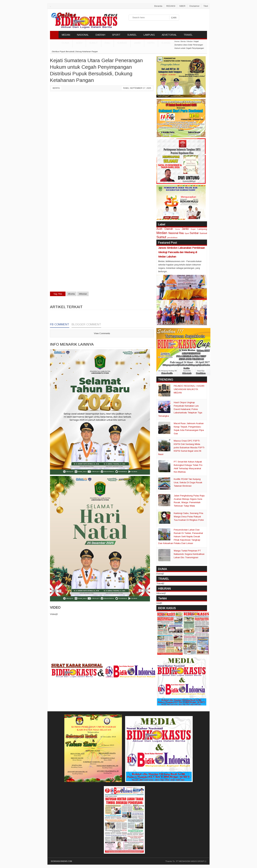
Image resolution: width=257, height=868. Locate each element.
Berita (56, 88)
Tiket (206, 6)
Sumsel (166, 43)
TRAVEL (188, 35)
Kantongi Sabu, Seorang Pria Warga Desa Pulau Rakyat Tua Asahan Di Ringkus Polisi (189, 517)
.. (50, 6)
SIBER (182, 6)
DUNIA (65, 43)
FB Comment (60, 324)
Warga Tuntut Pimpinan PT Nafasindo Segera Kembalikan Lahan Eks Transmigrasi (189, 554)
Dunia (177, 229)
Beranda (158, 6)
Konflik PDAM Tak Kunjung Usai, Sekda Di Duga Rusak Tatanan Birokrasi (188, 482)
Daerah (169, 229)
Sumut (94, 43)
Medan (162, 233)
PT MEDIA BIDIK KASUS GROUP (190, 861)
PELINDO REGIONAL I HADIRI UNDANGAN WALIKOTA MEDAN (189, 389)
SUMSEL (132, 35)
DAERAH (100, 35)
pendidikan (172, 237)
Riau (107, 43)
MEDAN (66, 35)
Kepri (151, 43)
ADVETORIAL (169, 35)
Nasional (173, 233)
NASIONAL (83, 35)
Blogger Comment (86, 324)
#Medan (83, 294)
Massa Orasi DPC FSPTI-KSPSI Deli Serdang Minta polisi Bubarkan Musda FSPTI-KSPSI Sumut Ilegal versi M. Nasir (182, 448)
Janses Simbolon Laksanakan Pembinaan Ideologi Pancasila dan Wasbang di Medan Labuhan (182, 252)
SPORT (116, 35)
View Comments (102, 333)
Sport (187, 233)
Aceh (79, 43)
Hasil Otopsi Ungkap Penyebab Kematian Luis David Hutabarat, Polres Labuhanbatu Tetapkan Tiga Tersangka (180, 409)
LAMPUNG (149, 35)
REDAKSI (171, 6)
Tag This (58, 294)
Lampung (202, 229)
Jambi (137, 43)
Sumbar (122, 43)
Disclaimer (194, 6)
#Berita (71, 294)
